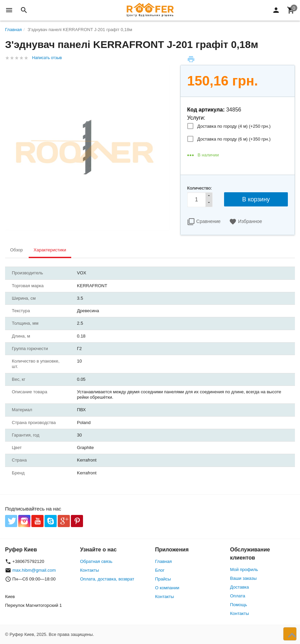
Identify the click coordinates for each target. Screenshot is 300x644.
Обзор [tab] (17, 250)
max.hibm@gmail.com (34, 570)
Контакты (89, 570)
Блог (160, 570)
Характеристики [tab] (50, 250)
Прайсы (163, 579)
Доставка (240, 587)
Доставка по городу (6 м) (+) (234, 139)
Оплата (238, 596)
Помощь (239, 605)
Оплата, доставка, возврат (107, 579)
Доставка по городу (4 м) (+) (234, 126)
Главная (163, 561)
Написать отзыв (47, 58)
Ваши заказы (243, 578)
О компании (167, 588)
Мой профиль (244, 569)
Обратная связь (96, 561)
